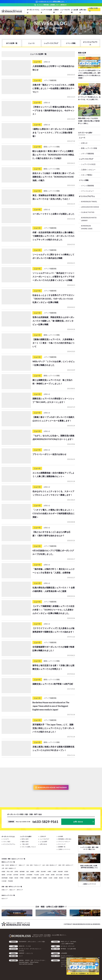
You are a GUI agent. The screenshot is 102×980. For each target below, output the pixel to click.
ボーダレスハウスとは (33, 11)
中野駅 (22, 878)
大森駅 (54, 872)
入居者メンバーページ (64, 849)
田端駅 (11, 878)
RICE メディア (65, 942)
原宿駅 (45, 878)
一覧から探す (25, 844)
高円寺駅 (22, 875)
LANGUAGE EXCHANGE (90, 207)
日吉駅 (50, 878)
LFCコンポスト (32, 942)
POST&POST (23, 942)
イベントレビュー (87, 191)
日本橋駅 (34, 878)
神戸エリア (20, 890)
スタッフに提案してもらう (29, 847)
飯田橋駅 (22, 872)
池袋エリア (22, 865)
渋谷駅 (48, 875)
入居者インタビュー (88, 170)
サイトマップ (62, 844)
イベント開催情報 (87, 186)
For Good (73, 942)
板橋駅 (32, 872)
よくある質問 (75, 11)
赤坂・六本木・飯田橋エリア (9, 865)
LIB (32, 960)
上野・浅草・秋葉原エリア (9, 868)
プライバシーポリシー (64, 842)
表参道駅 (60, 872)
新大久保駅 (59, 875)
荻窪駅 (66, 872)
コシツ (21, 956)
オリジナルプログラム (90, 43)
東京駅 (16, 878)
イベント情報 (71, 43)
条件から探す (25, 839)
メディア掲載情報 (87, 154)
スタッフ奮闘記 (87, 175)
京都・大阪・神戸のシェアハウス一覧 (12, 887)
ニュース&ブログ (65, 11)
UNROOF (22, 953)
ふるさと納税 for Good (67, 944)
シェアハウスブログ (51, 43)
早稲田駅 (10, 881)
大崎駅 (49, 872)
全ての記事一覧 (12, 43)
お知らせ (84, 143)
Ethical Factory (34, 962)
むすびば (21, 951)
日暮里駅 (27, 878)
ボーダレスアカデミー (67, 956)
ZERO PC (22, 946)
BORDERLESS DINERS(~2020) (87, 227)
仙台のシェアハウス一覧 (8, 895)
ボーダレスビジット (36, 949)
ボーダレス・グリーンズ (68, 946)
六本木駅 (4, 881)
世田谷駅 (66, 875)
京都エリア (5, 890)
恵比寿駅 (43, 872)
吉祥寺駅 (16, 875)
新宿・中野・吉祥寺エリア (66, 865)
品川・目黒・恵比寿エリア (50, 865)
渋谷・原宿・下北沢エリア (34, 865)
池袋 (27, 872)
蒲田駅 (3, 875)
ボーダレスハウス (24, 949)
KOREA (17, 913)
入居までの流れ (93, 9)
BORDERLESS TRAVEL (89, 201)
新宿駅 (53, 875)
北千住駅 (9, 875)
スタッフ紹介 (7, 842)
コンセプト (6, 839)
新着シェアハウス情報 (89, 148)
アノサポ (28, 946)
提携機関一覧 (62, 847)
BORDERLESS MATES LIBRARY (89, 219)
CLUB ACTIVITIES (88, 212)
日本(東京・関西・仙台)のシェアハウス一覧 (13, 859)
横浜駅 (61, 878)
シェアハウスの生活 (88, 164)
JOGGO (27, 960)
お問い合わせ (83, 11)
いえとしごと (29, 953)
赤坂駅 (3, 872)
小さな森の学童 (71, 949)
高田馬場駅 (5, 878)
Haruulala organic (24, 962)
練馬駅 (40, 878)
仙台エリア (5, 898)
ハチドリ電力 (41, 942)
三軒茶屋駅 (29, 875)
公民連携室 (64, 953)
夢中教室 (63, 949)
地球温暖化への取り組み (65, 839)
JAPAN (51, 913)
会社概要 (61, 836)
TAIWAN (85, 913)
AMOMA (21, 960)
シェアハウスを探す (46, 11)
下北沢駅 (36, 875)
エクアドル (64, 962)
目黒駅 (56, 878)
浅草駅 (16, 872)
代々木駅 (67, 878)
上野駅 (37, 872)
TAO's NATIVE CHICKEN (26, 964)
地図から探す (25, 842)
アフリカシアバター (40, 960)
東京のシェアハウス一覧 (8, 862)
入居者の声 (56, 11)
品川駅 (42, 875)
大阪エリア (12, 890)
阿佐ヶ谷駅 (10, 872)
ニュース (31, 43)
